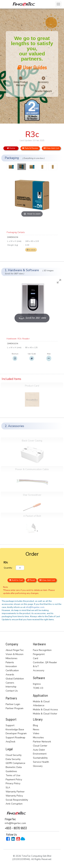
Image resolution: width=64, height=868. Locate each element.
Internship (11, 687)
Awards (10, 675)
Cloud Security (14, 755)
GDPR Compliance (15, 763)
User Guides (32, 67)
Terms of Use (13, 775)
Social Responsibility (17, 800)
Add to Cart (16, 580)
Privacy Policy (13, 783)
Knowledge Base (15, 730)
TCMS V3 (38, 688)
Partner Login (13, 704)
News (36, 730)
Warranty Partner (15, 792)
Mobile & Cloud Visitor (45, 714)
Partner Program (15, 708)
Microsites (38, 738)
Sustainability (40, 758)
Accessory (43, 82)
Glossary (38, 766)
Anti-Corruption (14, 804)
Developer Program (16, 733)
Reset (31, 580)
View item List (51, 148)
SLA (8, 788)
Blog (35, 725)
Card (35, 658)
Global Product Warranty (21, 83)
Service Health (41, 762)
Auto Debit (39, 750)
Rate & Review (30, 148)
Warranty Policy (14, 796)
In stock (31, 252)
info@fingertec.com (35, 607)
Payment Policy (14, 780)
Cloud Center (40, 746)
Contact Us (12, 691)
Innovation (11, 666)
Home (11, 148)
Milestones (12, 658)
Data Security (13, 759)
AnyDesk (10, 742)
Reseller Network (43, 91)
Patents (10, 662)
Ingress (37, 684)
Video (36, 733)
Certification (12, 670)
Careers (10, 683)
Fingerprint (39, 654)
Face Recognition (42, 650)
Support (10, 725)
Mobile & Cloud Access (45, 710)
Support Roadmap (15, 738)
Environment (40, 754)
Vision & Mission (15, 654)
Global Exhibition (15, 679)
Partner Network (42, 742)
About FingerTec (15, 650)
